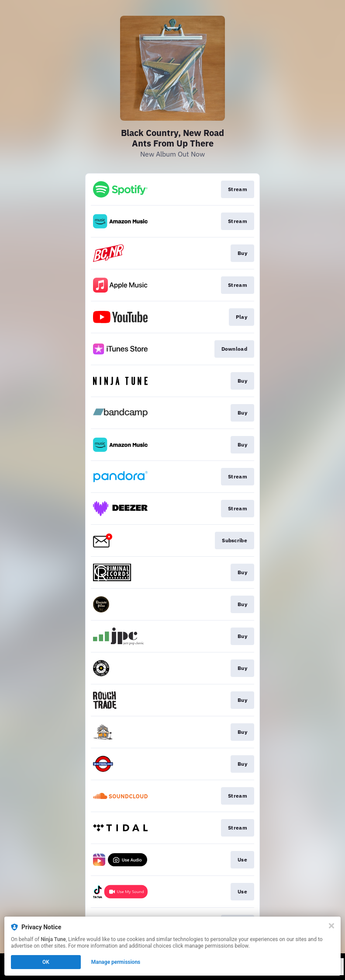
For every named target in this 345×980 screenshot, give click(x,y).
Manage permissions (116, 962)
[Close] (331, 926)
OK (46, 962)
